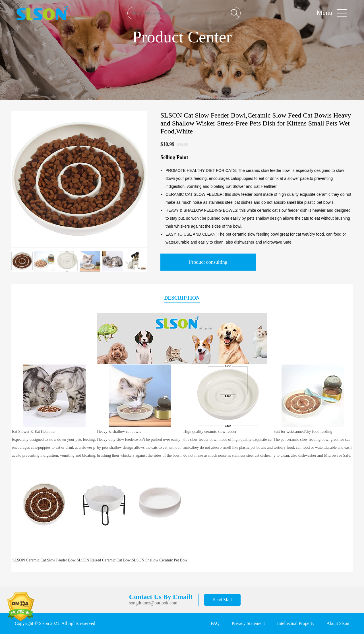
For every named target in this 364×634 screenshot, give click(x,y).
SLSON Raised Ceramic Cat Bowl (104, 560)
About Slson (338, 623)
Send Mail (222, 600)
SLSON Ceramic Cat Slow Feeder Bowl (45, 560)
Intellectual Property (296, 623)
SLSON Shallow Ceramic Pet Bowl (160, 560)
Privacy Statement (248, 623)
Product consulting (208, 262)
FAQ (215, 623)
